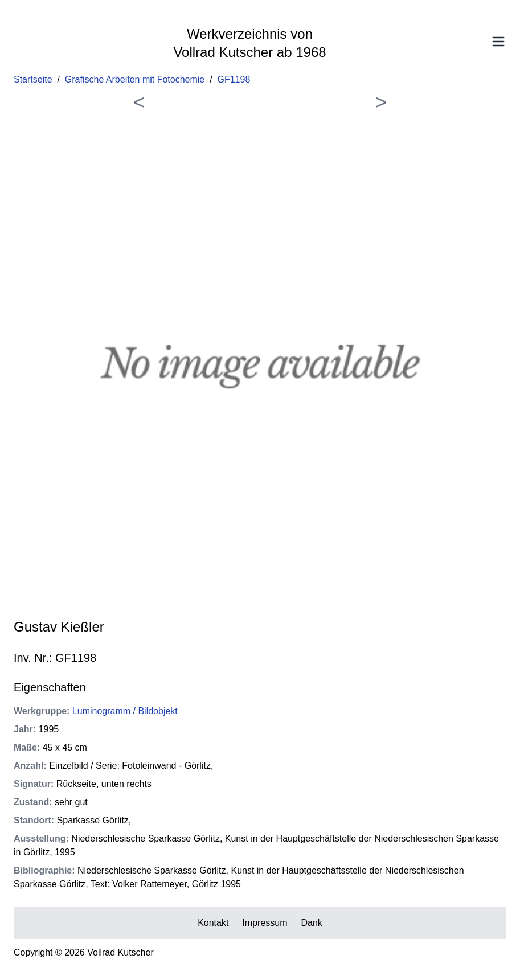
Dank (312, 923)
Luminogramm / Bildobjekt (125, 711)
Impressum (265, 923)
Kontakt (213, 923)
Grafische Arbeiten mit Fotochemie (135, 79)
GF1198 (234, 79)
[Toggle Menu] (498, 42)
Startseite (33, 79)
